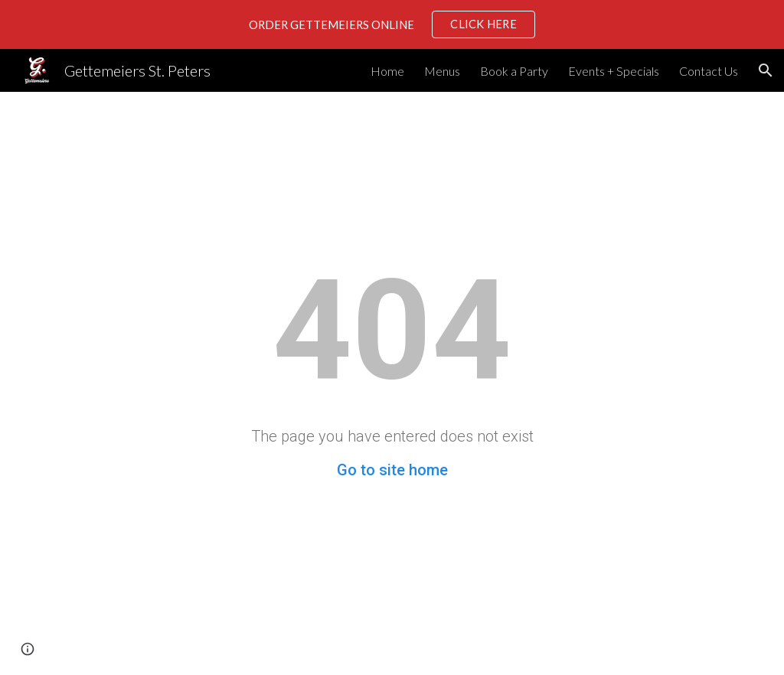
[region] (392, 24)
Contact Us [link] (709, 71)
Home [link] (387, 71)
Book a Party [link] (514, 71)
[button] (766, 70)
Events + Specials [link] (614, 71)
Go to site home (392, 470)
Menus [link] (442, 71)
